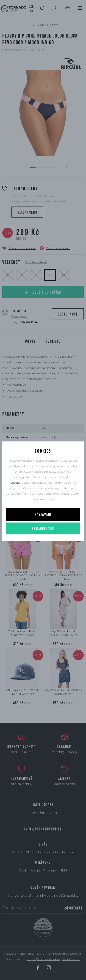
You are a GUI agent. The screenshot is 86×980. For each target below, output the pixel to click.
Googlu (15, 483)
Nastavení (43, 514)
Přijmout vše (43, 528)
